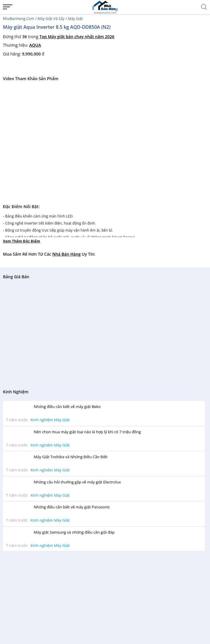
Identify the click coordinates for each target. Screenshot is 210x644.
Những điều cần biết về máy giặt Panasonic (72, 507)
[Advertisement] (104, 597)
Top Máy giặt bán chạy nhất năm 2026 (77, 37)
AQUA (35, 45)
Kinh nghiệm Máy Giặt (50, 420)
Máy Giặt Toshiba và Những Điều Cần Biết (71, 457)
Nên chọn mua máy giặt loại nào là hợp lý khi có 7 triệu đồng (87, 432)
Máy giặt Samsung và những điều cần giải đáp (74, 532)
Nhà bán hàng (66, 254)
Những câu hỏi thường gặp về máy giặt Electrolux (77, 482)
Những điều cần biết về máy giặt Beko (67, 407)
